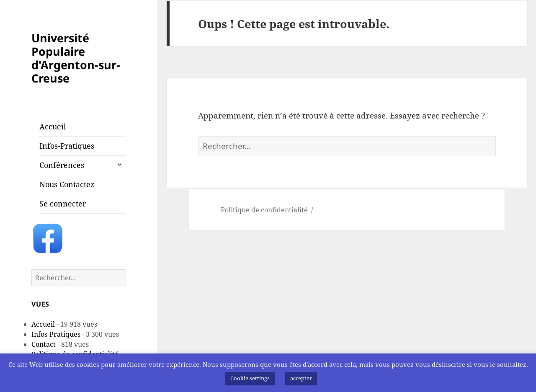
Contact (44, 344)
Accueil (53, 126)
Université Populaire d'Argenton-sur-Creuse (76, 58)
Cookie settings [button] (250, 378)
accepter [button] (301, 378)
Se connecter (63, 204)
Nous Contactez (67, 184)
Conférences (62, 165)
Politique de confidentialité (264, 210)
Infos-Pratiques (67, 146)
